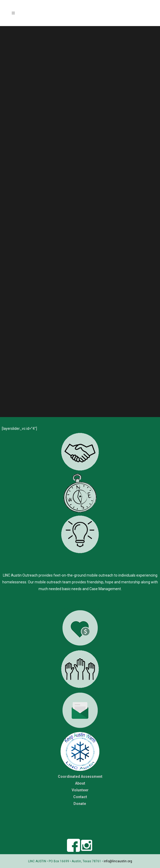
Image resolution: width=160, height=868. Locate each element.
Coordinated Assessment (80, 777)
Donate (80, 804)
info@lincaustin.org (118, 861)
